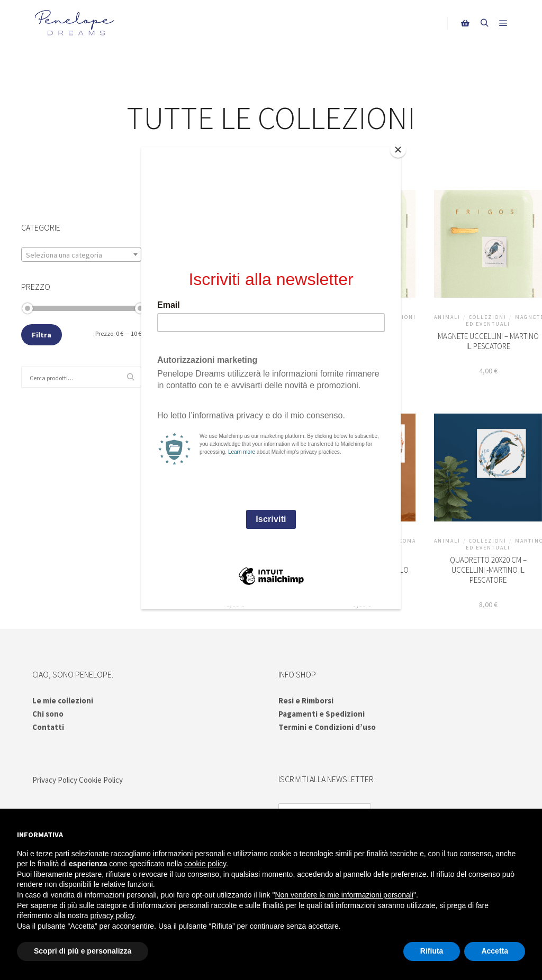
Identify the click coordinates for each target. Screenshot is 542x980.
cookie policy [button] (205, 864)
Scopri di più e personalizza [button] (83, 951)
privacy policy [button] (112, 915)
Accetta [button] (495, 951)
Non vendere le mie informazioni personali (344, 895)
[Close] (398, 150)
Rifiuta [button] (432, 951)
